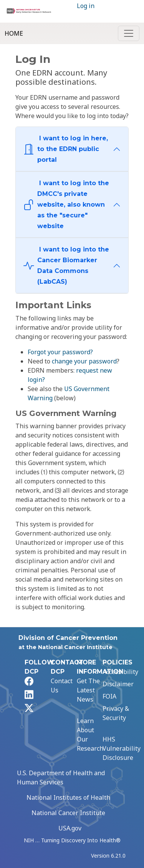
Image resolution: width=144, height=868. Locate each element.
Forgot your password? (60, 352)
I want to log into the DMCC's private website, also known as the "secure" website (66, 205)
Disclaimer (118, 684)
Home (14, 33)
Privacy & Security (116, 713)
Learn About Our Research (90, 735)
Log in (86, 6)
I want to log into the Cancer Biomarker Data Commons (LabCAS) (66, 265)
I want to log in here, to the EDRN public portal (66, 149)
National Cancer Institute (68, 813)
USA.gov (70, 828)
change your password (84, 361)
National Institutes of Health (68, 797)
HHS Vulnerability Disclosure (122, 748)
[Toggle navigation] (129, 33)
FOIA (109, 696)
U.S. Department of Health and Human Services (61, 778)
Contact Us (62, 686)
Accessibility (120, 672)
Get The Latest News (88, 690)
